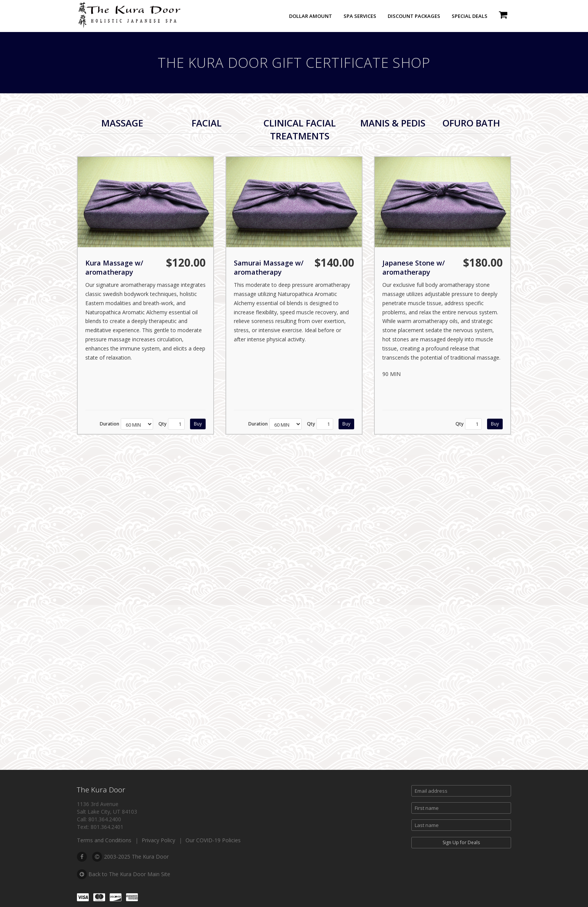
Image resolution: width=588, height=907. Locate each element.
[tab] (122, 123)
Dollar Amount (311, 16)
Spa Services (360, 16)
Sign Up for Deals (461, 842)
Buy (198, 424)
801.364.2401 (107, 827)
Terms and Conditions (104, 840)
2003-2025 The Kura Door (130, 857)
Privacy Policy (158, 840)
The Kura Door (101, 790)
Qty (162, 424)
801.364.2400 (105, 819)
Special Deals (470, 16)
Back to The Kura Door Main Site (124, 874)
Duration (109, 424)
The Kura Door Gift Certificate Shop (294, 63)
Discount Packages (414, 16)
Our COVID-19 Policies (213, 840)
